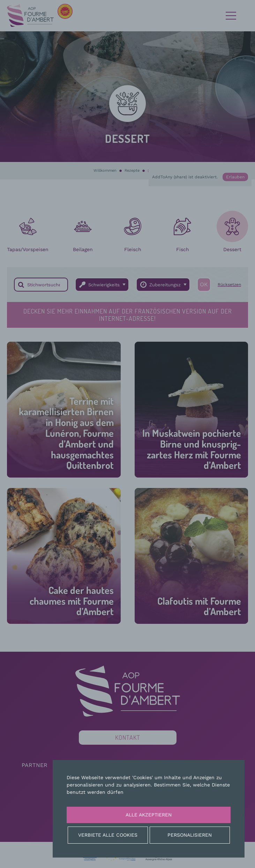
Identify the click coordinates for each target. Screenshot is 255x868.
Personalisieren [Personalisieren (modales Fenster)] (190, 835)
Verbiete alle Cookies (108, 835)
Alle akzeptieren (149, 815)
